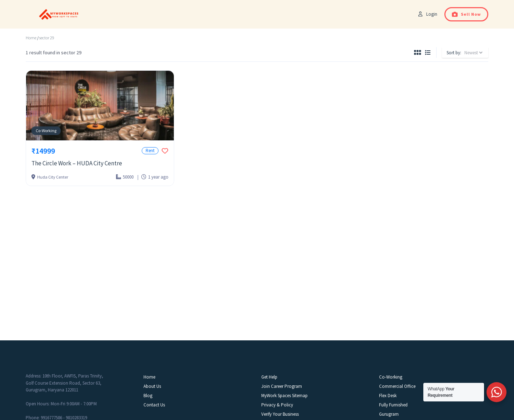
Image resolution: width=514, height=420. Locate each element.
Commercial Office (397, 386)
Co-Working (46, 131)
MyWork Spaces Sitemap (284, 396)
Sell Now (466, 14)
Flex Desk (388, 396)
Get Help (269, 377)
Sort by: (454, 53)
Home (31, 38)
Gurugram (389, 414)
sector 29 (47, 38)
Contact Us (154, 405)
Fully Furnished (393, 405)
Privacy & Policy (277, 405)
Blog (148, 396)
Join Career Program (282, 386)
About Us (152, 386)
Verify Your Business (280, 414)
